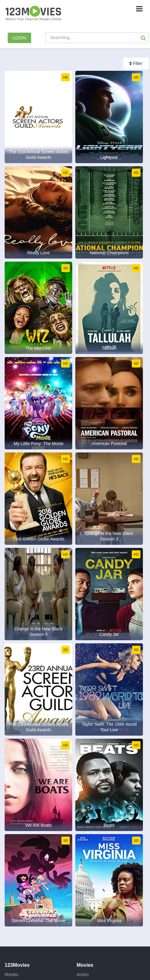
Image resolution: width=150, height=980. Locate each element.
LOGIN (19, 38)
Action (83, 974)
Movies (11, 974)
